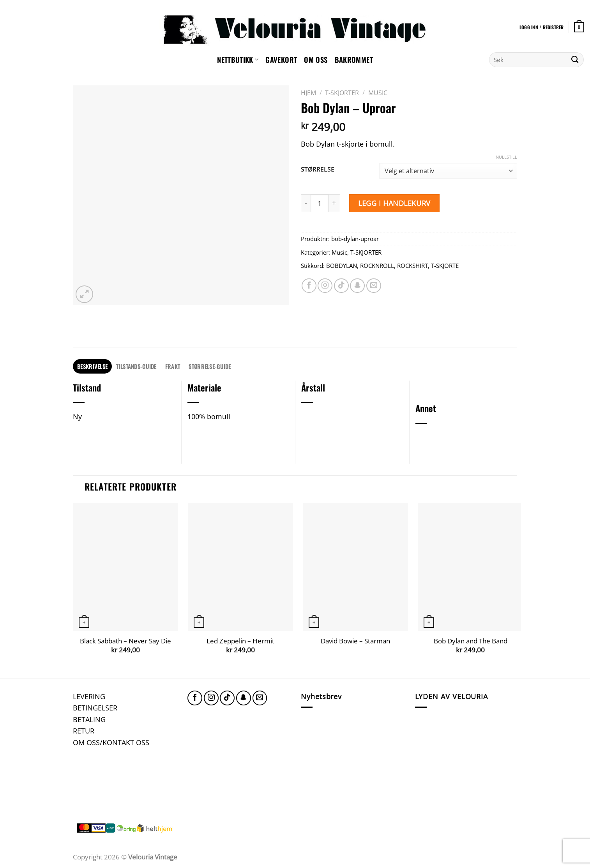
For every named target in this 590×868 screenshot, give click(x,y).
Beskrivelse (92, 366)
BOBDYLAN (342, 266)
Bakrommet (354, 59)
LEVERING (89, 696)
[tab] (92, 366)
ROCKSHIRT (412, 266)
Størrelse (317, 170)
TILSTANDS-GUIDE (136, 366)
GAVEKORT (281, 59)
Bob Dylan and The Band (471, 641)
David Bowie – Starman (355, 641)
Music (378, 93)
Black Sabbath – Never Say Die (125, 641)
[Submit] (575, 60)
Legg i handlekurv (394, 203)
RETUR (84, 731)
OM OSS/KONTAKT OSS (111, 742)
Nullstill (506, 157)
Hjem (308, 93)
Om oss (316, 59)
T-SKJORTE (445, 266)
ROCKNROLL (377, 266)
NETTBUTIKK (238, 59)
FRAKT (173, 366)
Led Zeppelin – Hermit (240, 641)
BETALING (89, 719)
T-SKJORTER (342, 93)
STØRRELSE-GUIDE (210, 366)
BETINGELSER (95, 708)
